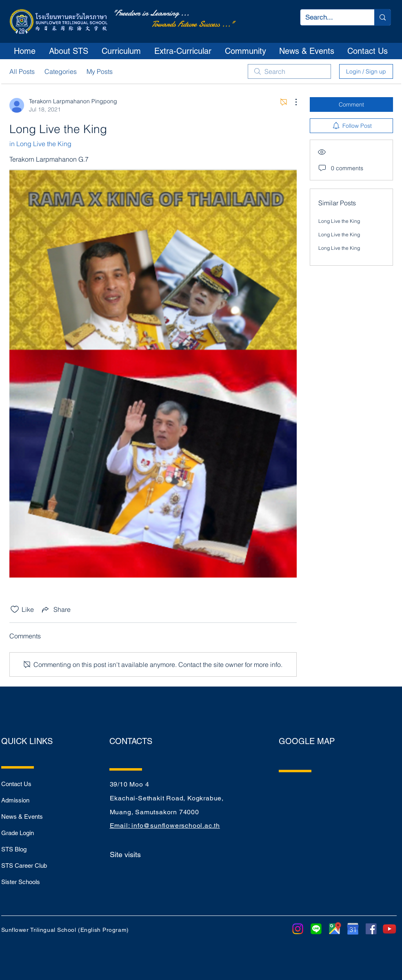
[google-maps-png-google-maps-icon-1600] (334, 929)
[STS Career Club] (30, 865)
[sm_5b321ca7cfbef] (371, 929)
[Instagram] (298, 929)
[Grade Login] (30, 833)
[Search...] (331, 18)
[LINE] (316, 929)
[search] (289, 71)
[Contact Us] (30, 784)
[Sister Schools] (30, 882)
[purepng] (353, 929)
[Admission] (30, 800)
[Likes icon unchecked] (15, 609)
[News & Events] (30, 816)
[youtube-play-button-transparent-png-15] (390, 929)
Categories (61, 71)
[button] (69, 51)
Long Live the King (339, 221)
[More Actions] (292, 102)
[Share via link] (56, 609)
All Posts (22, 71)
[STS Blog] (30, 849)
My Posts (100, 71)
